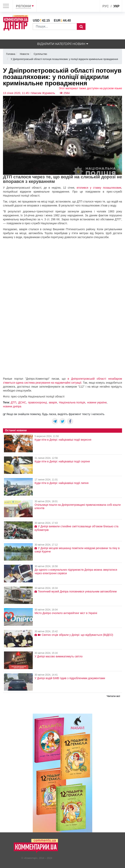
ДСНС (22, 402)
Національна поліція (72, 402)
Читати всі (113, 696)
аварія (53, 402)
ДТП (13, 402)
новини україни (97, 402)
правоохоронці (37, 402)
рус (106, 6)
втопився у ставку (90, 188)
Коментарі (31, 858)
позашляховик (112, 188)
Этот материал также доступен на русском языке (90, 88)
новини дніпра (12, 406)
